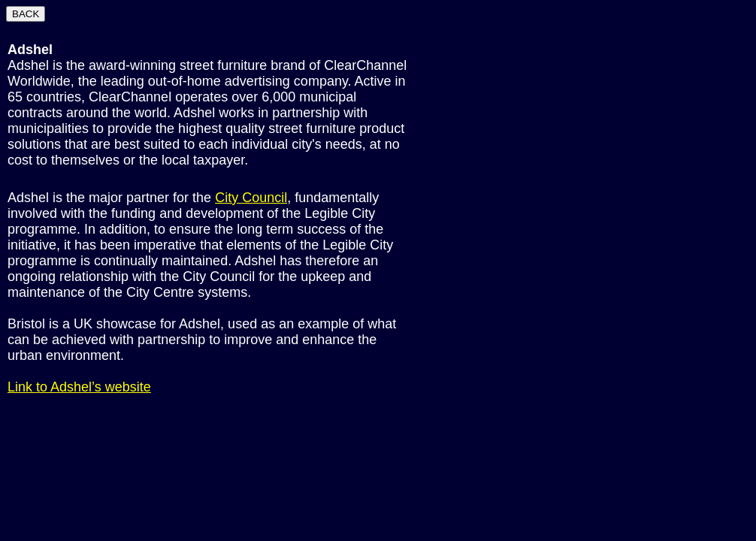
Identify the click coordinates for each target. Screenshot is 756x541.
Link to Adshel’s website (79, 387)
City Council (251, 198)
